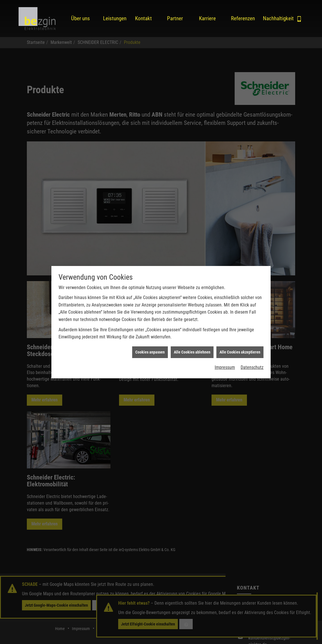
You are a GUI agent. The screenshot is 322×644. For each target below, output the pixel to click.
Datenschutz (252, 359)
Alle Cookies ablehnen (192, 343)
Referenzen (242, 18)
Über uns (80, 18)
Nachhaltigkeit (274, 18)
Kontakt (143, 18)
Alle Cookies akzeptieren (240, 343)
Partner (175, 18)
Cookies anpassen (150, 343)
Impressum (225, 359)
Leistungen (114, 18)
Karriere (207, 18)
